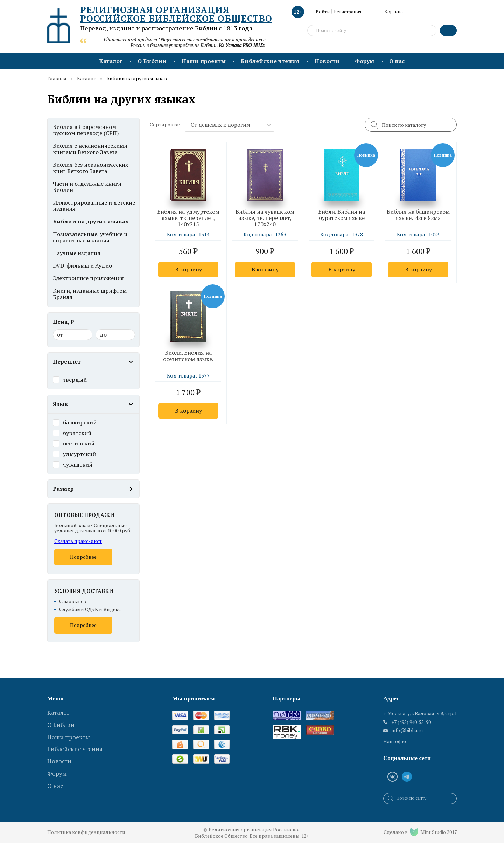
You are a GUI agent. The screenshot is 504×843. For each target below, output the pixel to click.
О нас (397, 61)
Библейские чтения (270, 61)
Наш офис (395, 741)
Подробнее (83, 557)
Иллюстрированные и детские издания (94, 206)
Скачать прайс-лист (78, 541)
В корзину (188, 269)
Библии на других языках (91, 221)
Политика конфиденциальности (86, 832)
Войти (323, 12)
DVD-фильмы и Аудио (82, 265)
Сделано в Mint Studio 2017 (420, 832)
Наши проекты (204, 61)
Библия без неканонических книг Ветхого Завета (90, 168)
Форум (365, 61)
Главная (57, 79)
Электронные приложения (88, 278)
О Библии (152, 61)
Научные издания (77, 253)
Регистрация (348, 12)
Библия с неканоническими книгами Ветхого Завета (90, 149)
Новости (327, 61)
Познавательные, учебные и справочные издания (90, 237)
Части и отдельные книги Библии (87, 187)
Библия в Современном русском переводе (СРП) (86, 130)
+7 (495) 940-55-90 (411, 722)
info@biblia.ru (407, 730)
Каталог (111, 61)
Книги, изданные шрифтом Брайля (90, 294)
